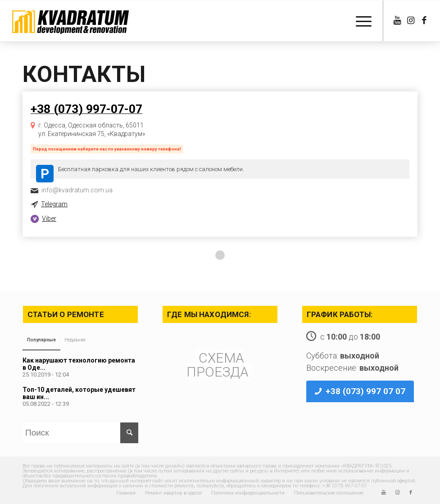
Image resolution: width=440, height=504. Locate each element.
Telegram (54, 204)
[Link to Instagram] (411, 21)
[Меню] (359, 21)
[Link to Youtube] (397, 21)
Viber (49, 218)
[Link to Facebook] (424, 21)
